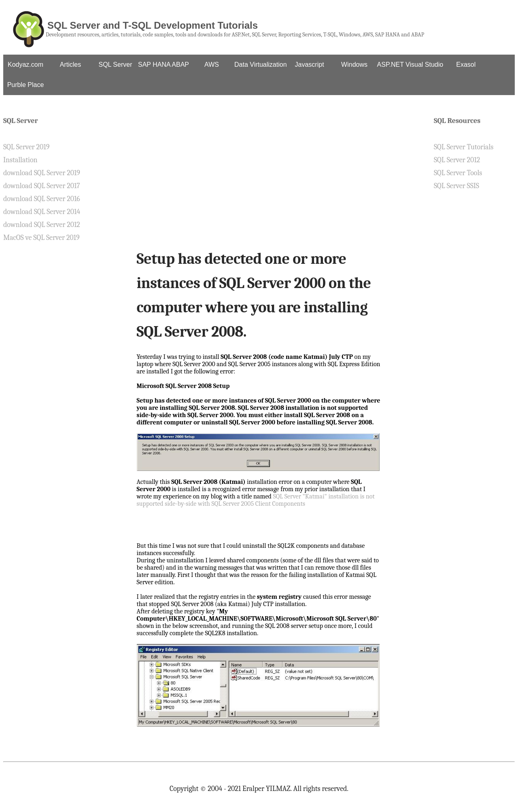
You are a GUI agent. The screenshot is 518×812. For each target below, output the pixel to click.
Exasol (466, 65)
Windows (354, 65)
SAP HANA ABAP (163, 65)
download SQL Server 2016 (42, 199)
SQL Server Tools (458, 173)
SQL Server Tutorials (464, 147)
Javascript (310, 65)
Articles (70, 65)
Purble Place (26, 85)
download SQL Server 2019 (42, 173)
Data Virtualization (261, 65)
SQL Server (116, 65)
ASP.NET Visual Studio (410, 65)
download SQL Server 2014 (42, 212)
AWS (212, 65)
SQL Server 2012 (457, 160)
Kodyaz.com (25, 65)
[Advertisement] (259, 180)
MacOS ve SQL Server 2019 (41, 238)
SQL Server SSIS (456, 186)
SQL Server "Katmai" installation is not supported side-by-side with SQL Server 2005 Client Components (256, 500)
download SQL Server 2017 (42, 186)
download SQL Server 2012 (42, 225)
